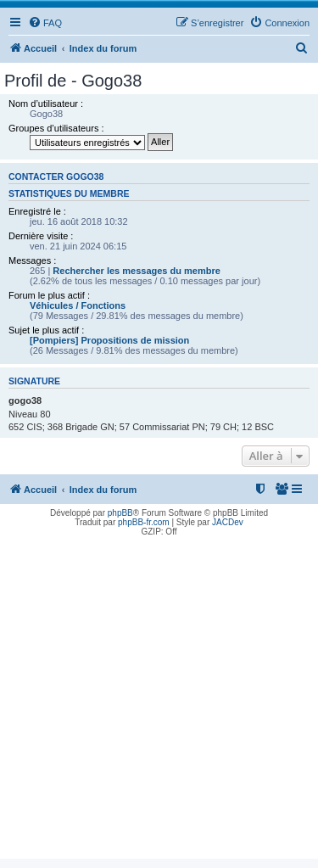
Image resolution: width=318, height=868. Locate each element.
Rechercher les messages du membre (137, 271)
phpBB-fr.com (144, 522)
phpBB (120, 513)
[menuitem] (45, 23)
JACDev (228, 522)
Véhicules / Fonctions (78, 305)
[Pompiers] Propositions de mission (109, 340)
